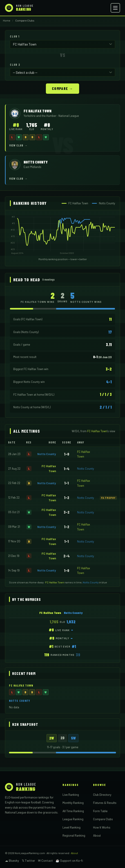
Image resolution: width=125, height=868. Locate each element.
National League (69, 116)
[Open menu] (115, 8)
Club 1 (15, 36)
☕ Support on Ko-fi (69, 860)
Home (7, 20)
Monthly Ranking (73, 803)
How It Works (102, 827)
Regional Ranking (74, 835)
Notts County (47, 454)
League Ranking (73, 819)
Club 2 (15, 65)
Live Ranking (71, 795)
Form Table (100, 811)
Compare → (62, 88)
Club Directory (102, 795)
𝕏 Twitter (28, 860)
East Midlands (32, 167)
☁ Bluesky (12, 860)
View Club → (18, 145)
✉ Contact (45, 860)
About (97, 835)
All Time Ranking (73, 811)
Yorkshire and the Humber (40, 116)
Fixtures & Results (105, 803)
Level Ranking (71, 827)
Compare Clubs (103, 819)
